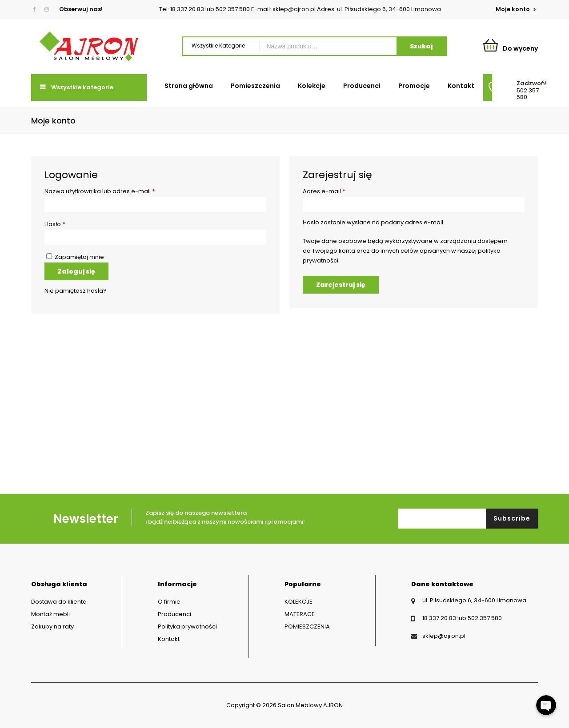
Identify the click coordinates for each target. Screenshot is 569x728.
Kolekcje (312, 86)
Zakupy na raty (52, 627)
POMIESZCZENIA (307, 627)
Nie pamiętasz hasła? (76, 291)
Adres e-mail (324, 191)
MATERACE (300, 614)
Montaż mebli (50, 614)
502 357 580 (528, 94)
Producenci (362, 86)
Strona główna (189, 86)
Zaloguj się (76, 271)
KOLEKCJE (299, 602)
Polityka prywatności (187, 627)
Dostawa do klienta (59, 602)
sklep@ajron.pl (444, 636)
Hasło (55, 224)
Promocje (414, 86)
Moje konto (513, 9)
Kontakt (461, 86)
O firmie (169, 602)
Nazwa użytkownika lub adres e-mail (100, 191)
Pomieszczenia (255, 86)
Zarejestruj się (341, 285)
